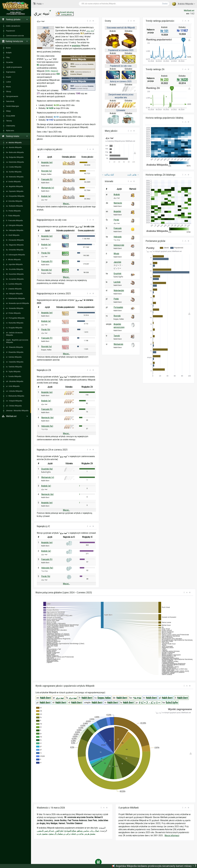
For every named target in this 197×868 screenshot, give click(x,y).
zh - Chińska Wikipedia (14, 406)
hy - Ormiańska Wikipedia (15, 250)
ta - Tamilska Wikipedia (14, 367)
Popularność (11, 31)
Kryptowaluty (11, 72)
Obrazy (8, 91)
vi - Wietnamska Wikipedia (15, 396)
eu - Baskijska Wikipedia (14, 206)
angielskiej (76, 46)
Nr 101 (164, 31)
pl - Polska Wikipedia (13, 313)
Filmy (8, 57)
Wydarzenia (10, 131)
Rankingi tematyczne (15, 41)
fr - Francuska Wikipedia (14, 220)
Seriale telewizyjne (12, 106)
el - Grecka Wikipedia (13, 182)
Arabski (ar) (46, 196)
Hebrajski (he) (47, 426)
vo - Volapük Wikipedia (14, 401)
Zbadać (165, 4)
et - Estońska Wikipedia (14, 201)
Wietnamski (118, 344)
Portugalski (118, 307)
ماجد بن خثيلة (77, 834)
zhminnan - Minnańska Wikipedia (17, 411)
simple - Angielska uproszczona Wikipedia (17, 341)
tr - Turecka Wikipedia (14, 376)
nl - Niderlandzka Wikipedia (15, 298)
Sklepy (8, 111)
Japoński (117, 262)
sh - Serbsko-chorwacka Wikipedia (14, 334)
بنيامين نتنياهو (83, 831)
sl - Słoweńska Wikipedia (15, 352)
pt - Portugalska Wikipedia (15, 318)
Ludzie (8, 82)
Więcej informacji (172, 835)
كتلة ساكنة (108, 175)
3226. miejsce (51, 71)
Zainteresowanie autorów (15, 36)
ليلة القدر (59, 831)
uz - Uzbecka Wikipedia (14, 391)
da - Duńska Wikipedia (14, 172)
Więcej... (66, 204)
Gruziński (117, 274)
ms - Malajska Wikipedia (14, 294)
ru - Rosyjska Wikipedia (14, 328)
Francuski (118, 228)
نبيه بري (90, 30)
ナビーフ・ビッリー (149, 702)
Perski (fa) (46, 253)
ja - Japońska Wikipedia (14, 264)
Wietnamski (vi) (48, 188)
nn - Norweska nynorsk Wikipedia (18, 303)
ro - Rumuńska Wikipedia (15, 323)
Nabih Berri (45, 698)
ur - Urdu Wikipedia (13, 386)
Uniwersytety (11, 126)
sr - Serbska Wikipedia (14, 357)
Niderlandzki (119, 290)
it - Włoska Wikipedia (13, 260)
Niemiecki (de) (47, 418)
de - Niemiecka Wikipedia (15, 177)
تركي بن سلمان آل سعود (60, 834)
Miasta (8, 87)
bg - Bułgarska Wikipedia (15, 157)
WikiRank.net (15, 416)
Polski (38, 4)
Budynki (9, 53)
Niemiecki (118, 203)
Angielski (117, 211)
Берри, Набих (104, 698)
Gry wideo (10, 62)
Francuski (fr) (47, 179)
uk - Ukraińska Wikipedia (15, 381)
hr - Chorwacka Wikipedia (15, 240)
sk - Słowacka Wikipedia (14, 347)
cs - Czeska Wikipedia (14, 167)
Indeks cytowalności (13, 26)
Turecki (117, 336)
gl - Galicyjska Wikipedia (14, 225)
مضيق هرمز (90, 834)
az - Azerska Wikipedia (14, 147)
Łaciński (117, 282)
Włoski (116, 254)
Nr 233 (164, 80)
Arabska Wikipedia (184, 4)
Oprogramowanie (12, 96)
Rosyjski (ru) (46, 171)
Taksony (9, 121)
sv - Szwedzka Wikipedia (15, 362)
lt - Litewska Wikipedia (14, 289)
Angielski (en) (47, 162)
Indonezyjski (119, 245)
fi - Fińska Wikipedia (13, 216)
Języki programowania (14, 67)
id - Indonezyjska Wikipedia (15, 255)
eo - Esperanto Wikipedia (15, 191)
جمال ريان (95, 831)
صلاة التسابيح (70, 831)
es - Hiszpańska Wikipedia (15, 196)
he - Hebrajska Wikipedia (15, 230)
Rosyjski (117, 316)
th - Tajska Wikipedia (13, 372)
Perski (116, 220)
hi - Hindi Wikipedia (13, 235)
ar (50, 11)
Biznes (8, 48)
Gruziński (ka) (47, 469)
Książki (9, 77)
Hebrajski (118, 237)
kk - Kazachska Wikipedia (15, 274)
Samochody (10, 101)
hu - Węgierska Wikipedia (15, 245)
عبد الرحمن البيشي (46, 831)
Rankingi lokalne (15, 136)
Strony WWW (11, 116)
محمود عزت (42, 834)
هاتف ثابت (133, 175)
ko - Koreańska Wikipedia (15, 279)
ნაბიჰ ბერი (172, 702)
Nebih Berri (151, 698)
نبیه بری (73, 698)
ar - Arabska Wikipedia (14, 143)
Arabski (117, 194)
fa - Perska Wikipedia (13, 211)
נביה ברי (137, 698)
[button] (88, 21)
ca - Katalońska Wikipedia (15, 162)
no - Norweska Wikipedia (15, 308)
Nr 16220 (182, 80)
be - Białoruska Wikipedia (15, 152)
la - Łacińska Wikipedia (14, 284)
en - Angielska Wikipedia (14, 186)
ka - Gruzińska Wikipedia (15, 269)
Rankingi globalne (15, 19)
